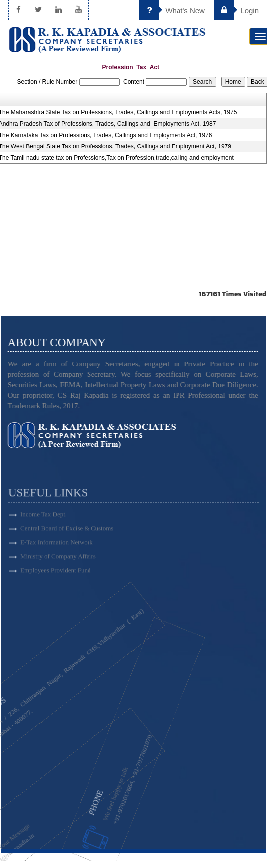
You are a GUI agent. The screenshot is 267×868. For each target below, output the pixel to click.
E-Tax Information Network (57, 560)
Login (236, 11)
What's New (172, 11)
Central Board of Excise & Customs (67, 546)
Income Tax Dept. (44, 532)
